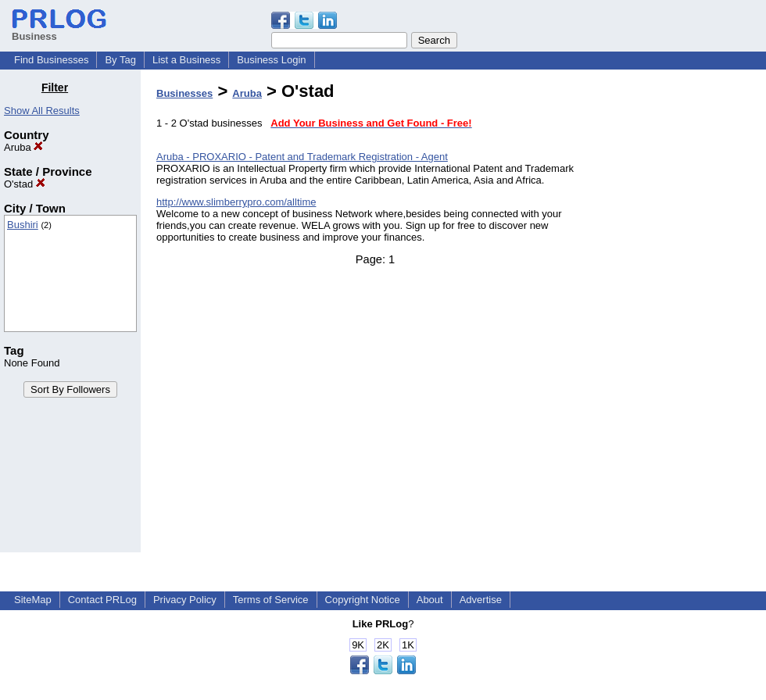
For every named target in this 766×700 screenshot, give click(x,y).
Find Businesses (51, 60)
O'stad (25, 184)
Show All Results (42, 111)
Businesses (184, 93)
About (430, 600)
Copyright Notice (363, 600)
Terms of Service (271, 600)
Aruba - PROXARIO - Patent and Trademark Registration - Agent (302, 157)
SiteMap (33, 600)
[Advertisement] (686, 316)
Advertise (481, 600)
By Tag (120, 60)
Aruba (23, 147)
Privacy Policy (185, 600)
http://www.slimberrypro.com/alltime (236, 202)
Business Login (271, 60)
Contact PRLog (102, 600)
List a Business (186, 60)
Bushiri (23, 225)
